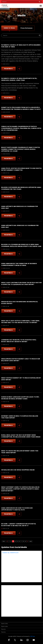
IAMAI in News (9, 28)
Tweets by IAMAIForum (10, 553)
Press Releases (27, 28)
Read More (9, 69)
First (4, 541)
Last (31, 541)
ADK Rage (33, 636)
